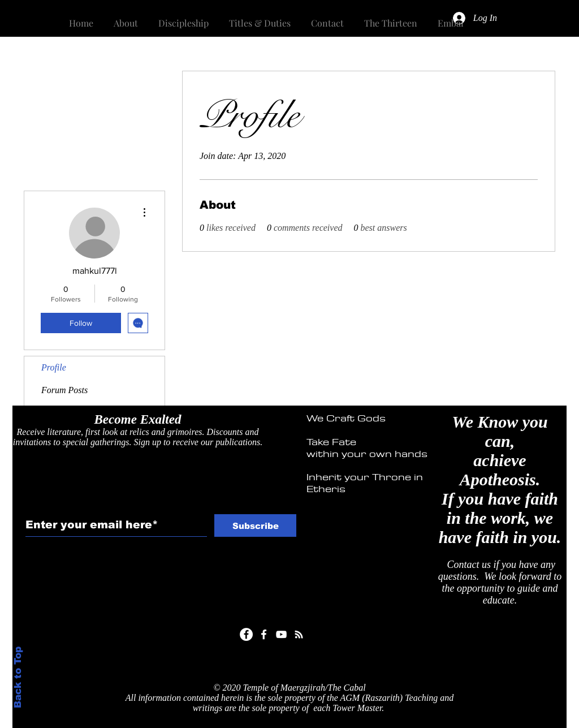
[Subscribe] (255, 525)
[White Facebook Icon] (264, 634)
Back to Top (18, 677)
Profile (54, 367)
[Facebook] (246, 634)
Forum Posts (64, 390)
